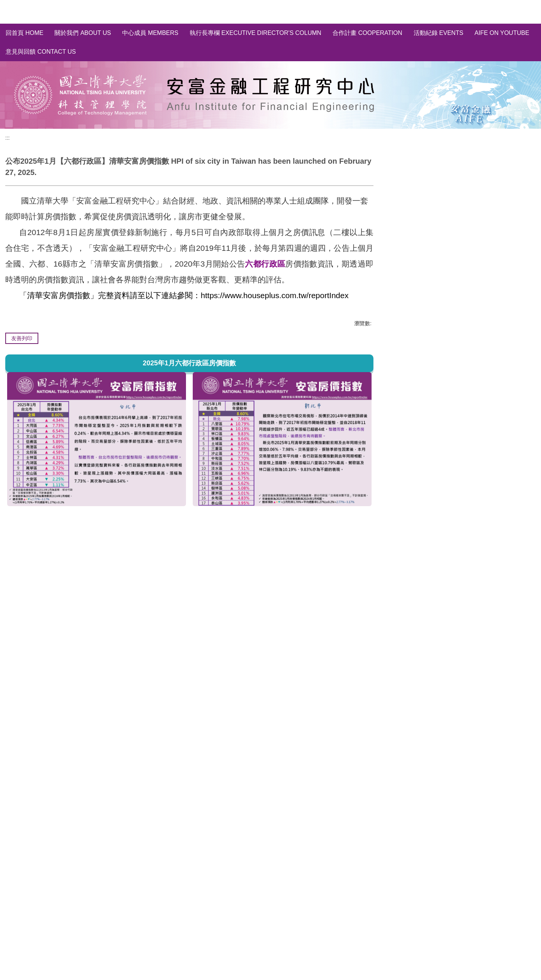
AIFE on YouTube (502, 33)
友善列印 (22, 338)
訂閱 (501, 254)
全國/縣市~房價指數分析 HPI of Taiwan (446, 185)
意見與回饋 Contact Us (41, 52)
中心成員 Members (150, 33)
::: (8, 138)
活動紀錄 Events (438, 33)
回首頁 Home (24, 33)
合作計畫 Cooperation (367, 33)
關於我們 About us (83, 33)
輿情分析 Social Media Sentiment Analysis (451, 212)
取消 (524, 254)
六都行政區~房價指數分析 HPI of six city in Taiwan (461, 198)
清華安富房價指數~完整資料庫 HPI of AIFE (451, 171)
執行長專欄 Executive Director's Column (255, 33)
